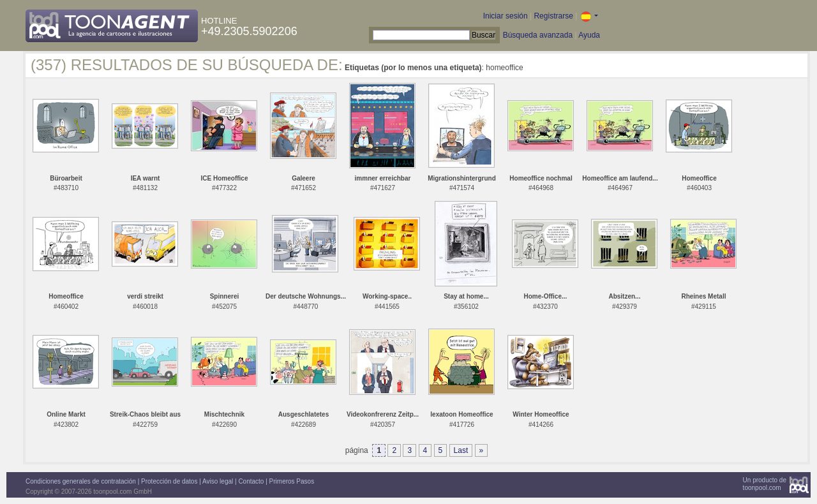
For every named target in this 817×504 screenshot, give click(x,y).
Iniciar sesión (506, 16)
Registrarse (553, 16)
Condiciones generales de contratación (81, 481)
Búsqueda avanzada (538, 35)
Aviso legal (218, 481)
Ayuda (589, 35)
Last (461, 450)
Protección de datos (169, 481)
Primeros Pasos (292, 481)
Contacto (251, 481)
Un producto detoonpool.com (765, 484)
